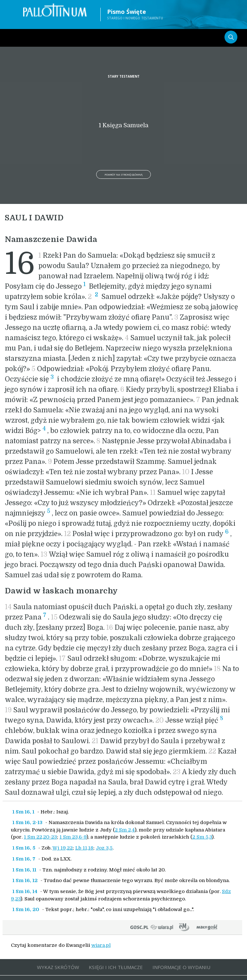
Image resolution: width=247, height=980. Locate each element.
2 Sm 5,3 (202, 837)
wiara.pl (101, 945)
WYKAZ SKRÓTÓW (58, 967)
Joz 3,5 (104, 848)
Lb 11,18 (84, 848)
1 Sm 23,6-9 (73, 837)
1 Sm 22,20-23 (40, 837)
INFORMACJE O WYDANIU (181, 967)
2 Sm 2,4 (125, 830)
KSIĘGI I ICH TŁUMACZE (116, 967)
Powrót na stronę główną (123, 174)
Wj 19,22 (63, 848)
